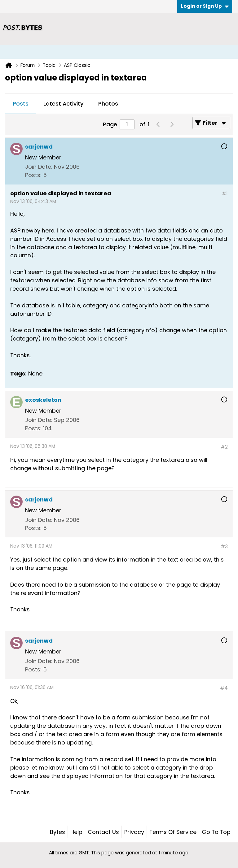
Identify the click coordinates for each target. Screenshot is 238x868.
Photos (108, 104)
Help (76, 832)
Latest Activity (63, 104)
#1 (225, 194)
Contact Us (103, 832)
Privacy (134, 832)
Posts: (33, 175)
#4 (224, 688)
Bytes (57, 832)
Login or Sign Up (205, 6)
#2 (224, 447)
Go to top (216, 832)
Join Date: (39, 167)
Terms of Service (173, 832)
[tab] (21, 104)
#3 (224, 547)
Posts (21, 104)
